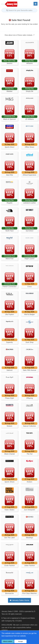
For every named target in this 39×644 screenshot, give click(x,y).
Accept (20, 641)
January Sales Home (19, 600)
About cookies (8, 641)
